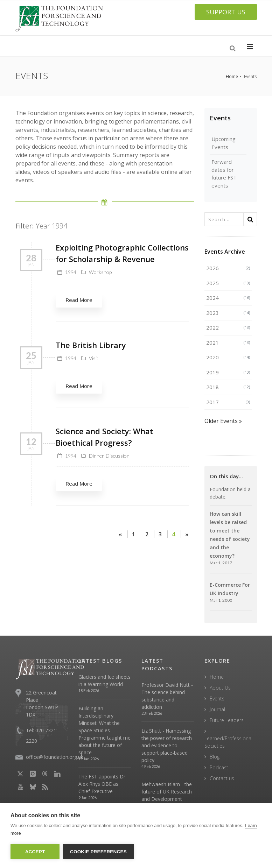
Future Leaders (227, 720)
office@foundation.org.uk (55, 757)
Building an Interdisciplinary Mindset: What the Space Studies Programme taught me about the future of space (104, 730)
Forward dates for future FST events (224, 174)
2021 (228, 343)
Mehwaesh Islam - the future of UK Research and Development (167, 792)
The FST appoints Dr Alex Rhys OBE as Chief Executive (102, 784)
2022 (228, 327)
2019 (228, 372)
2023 (228, 313)
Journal (217, 709)
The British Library (91, 345)
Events (220, 118)
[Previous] (120, 534)
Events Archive (225, 252)
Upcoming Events (224, 143)
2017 (228, 402)
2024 (228, 298)
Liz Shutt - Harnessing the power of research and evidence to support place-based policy (167, 745)
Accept (35, 852)
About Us (220, 688)
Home (232, 76)
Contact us (222, 778)
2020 (228, 357)
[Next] (187, 534)
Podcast (219, 767)
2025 (228, 283)
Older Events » (223, 421)
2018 (228, 387)
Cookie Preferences (98, 852)
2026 (228, 268)
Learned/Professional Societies (228, 742)
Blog (215, 757)
